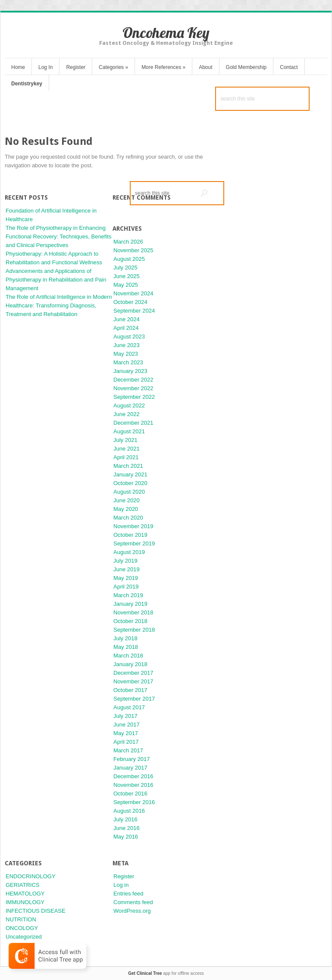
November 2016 (133, 785)
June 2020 (127, 500)
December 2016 (133, 776)
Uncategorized (24, 937)
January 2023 (130, 371)
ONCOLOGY (22, 928)
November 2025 (133, 250)
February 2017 (132, 759)
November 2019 (133, 526)
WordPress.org (132, 911)
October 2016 (130, 794)
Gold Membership (246, 67)
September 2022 (134, 397)
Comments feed (133, 902)
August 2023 (129, 337)
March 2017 (128, 750)
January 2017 (130, 768)
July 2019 (125, 561)
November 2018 (133, 612)
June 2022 (127, 414)
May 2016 (126, 837)
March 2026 (128, 242)
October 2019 (130, 535)
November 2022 (133, 388)
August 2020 (129, 492)
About (205, 67)
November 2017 (133, 681)
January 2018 (130, 664)
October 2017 (130, 690)
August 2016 (129, 811)
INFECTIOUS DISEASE (36, 911)
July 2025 (125, 268)
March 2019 (128, 595)
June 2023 (127, 345)
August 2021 (129, 431)
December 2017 (133, 673)
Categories (113, 67)
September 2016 (134, 802)
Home (18, 67)
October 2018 (130, 621)
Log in (121, 885)
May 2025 (126, 285)
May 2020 (126, 509)
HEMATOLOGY (25, 894)
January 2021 (130, 474)
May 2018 (126, 647)
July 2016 (125, 819)
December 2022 (133, 380)
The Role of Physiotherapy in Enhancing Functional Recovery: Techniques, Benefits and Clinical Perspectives (58, 236)
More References (163, 67)
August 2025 (129, 259)
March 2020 (128, 518)
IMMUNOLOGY (25, 902)
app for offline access (166, 973)
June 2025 (127, 276)
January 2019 (130, 604)
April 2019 (126, 587)
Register (76, 67)
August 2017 (129, 707)
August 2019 (129, 552)
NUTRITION (21, 919)
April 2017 (126, 742)
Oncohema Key (166, 33)
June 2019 (127, 569)
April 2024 (126, 328)
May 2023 (126, 354)
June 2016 (127, 828)
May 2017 (126, 733)
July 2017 (125, 716)
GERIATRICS (23, 885)
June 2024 (127, 319)
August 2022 (129, 405)
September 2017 (134, 699)
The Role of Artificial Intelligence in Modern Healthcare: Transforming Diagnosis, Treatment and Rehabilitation (59, 305)
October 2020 (130, 483)
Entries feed (128, 894)
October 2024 (130, 302)
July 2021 (125, 440)
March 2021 (128, 466)
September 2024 (134, 311)
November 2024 (133, 293)
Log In (45, 67)
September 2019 (134, 543)
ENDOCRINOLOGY (31, 876)
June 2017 (127, 725)
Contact (289, 67)
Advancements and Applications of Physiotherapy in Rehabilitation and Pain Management (56, 280)
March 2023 (128, 362)
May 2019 (126, 578)
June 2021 (127, 449)
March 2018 (128, 656)
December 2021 (133, 423)
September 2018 (134, 630)
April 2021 (126, 457)
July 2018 (125, 638)
